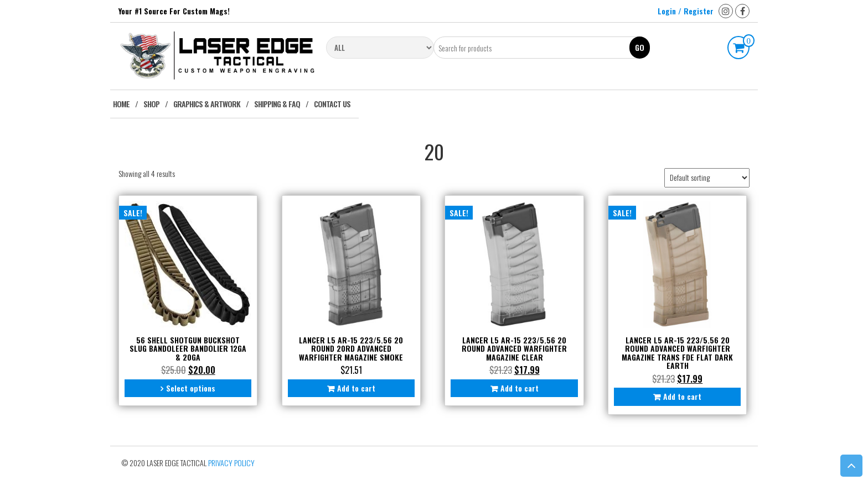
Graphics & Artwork (207, 104)
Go (640, 47)
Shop (151, 104)
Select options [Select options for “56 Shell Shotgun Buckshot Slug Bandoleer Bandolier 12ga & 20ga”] (191, 388)
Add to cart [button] (356, 388)
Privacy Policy (231, 463)
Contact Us (332, 104)
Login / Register (686, 11)
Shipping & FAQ (277, 104)
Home (121, 104)
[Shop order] (707, 178)
